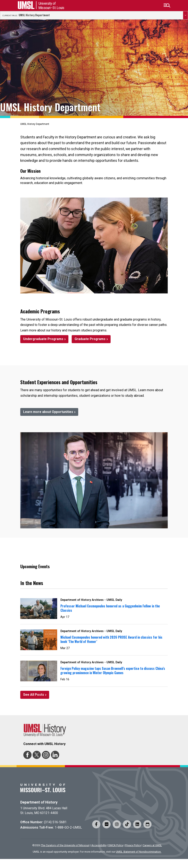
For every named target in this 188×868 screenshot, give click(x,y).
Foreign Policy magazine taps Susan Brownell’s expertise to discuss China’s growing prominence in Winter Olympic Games (113, 671)
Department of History (39, 802)
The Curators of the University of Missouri (65, 845)
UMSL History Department (34, 15)
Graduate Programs (90, 339)
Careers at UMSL (152, 845)
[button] (167, 6)
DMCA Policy (116, 845)
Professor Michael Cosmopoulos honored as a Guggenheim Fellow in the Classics (110, 608)
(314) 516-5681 (55, 822)
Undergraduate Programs (43, 339)
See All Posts (34, 695)
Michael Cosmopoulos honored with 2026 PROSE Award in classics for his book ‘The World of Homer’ (111, 639)
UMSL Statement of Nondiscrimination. (139, 852)
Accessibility (99, 845)
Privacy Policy (133, 845)
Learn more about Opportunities (48, 412)
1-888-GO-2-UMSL (68, 827)
